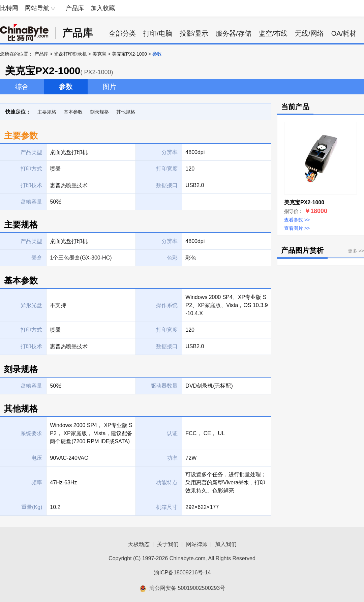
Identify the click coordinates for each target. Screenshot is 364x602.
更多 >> (356, 251)
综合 (22, 87)
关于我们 (168, 544)
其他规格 (126, 112)
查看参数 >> (297, 220)
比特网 (9, 8)
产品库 (75, 8)
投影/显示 (194, 33)
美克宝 (99, 54)
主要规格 (47, 112)
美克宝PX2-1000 (129, 54)
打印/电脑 (158, 33)
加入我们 (226, 544)
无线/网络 (309, 33)
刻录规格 (99, 112)
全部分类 (122, 33)
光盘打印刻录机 (70, 54)
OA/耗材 (344, 33)
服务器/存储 (234, 33)
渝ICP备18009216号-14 (183, 573)
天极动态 (139, 544)
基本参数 (73, 112)
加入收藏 (103, 8)
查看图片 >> (297, 228)
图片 (110, 87)
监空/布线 (273, 33)
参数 (66, 87)
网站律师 (197, 544)
